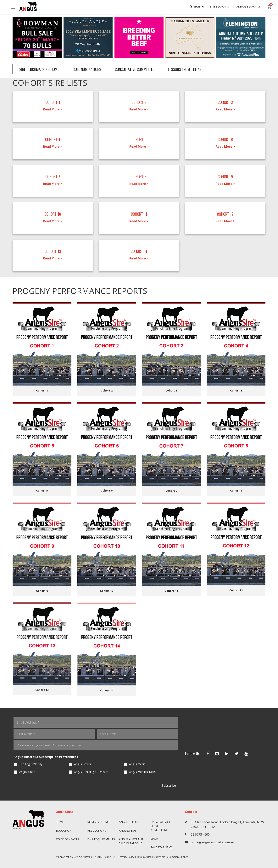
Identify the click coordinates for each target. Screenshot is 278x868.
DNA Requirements (101, 839)
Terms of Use (144, 857)
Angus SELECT (129, 822)
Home (60, 822)
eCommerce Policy (177, 857)
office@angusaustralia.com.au (212, 842)
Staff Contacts (67, 839)
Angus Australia (84, 857)
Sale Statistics (162, 847)
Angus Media (137, 764)
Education (64, 831)
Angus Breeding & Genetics (91, 772)
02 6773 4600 (200, 834)
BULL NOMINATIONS (90, 69)
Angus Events (83, 764)
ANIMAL (248, 7)
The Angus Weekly (31, 764)
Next (269, 37)
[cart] (270, 7)
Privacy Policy (127, 857)
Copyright (159, 857)
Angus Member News (143, 772)
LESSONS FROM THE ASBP (193, 69)
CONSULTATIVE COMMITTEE (139, 69)
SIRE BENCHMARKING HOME (40, 69)
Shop (154, 839)
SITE (218, 7)
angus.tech (127, 831)
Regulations (97, 831)
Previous (9, 37)
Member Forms (98, 822)
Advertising (159, 830)
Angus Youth (27, 772)
